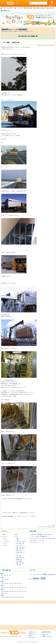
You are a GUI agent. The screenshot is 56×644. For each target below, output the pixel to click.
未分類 (54, 525)
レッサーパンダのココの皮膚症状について (40, 536)
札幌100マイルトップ (33, 632)
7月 (10, 575)
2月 (8, 579)
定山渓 (18, 540)
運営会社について (32, 634)
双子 (40, 579)
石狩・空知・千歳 (20, 544)
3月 (5, 579)
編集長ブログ (45, 635)
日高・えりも (19, 551)
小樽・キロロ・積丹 (21, 542)
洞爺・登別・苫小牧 (21, 547)
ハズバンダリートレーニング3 (37, 540)
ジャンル (4, 536)
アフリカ (31, 575)
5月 (15, 583)
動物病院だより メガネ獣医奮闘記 (15, 29)
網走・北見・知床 (20, 563)
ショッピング (6, 542)
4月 (18, 583)
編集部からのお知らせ (47, 637)
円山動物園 (49, 575)
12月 (2, 583)
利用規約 (31, 636)
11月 (5, 583)
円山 (45, 574)
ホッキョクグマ (36, 575)
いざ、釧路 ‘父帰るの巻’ (11, 42)
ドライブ (5, 540)
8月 (8, 575)
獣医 (43, 578)
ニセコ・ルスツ (20, 545)
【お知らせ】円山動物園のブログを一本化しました (42, 534)
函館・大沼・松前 (20, 549)
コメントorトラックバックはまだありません (46, 527)
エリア (16, 536)
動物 (16, 534)
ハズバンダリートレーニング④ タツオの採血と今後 (42, 538)
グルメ (5, 538)
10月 (2, 575)
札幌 (17, 538)
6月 (3, 579)
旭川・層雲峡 (19, 561)
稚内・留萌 (19, 565)
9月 (5, 575)
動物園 (36, 579)
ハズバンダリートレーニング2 (37, 542)
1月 (25, 587)
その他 (5, 545)
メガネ (41, 575)
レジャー (5, 544)
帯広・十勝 (19, 556)
